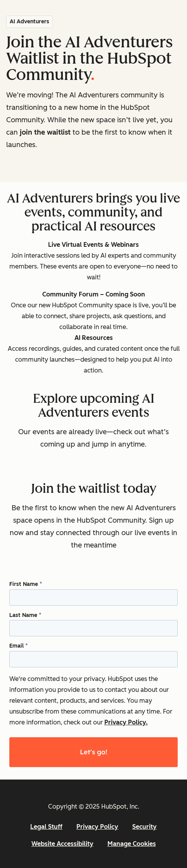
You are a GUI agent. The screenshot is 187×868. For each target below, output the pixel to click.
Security (145, 827)
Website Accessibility (62, 844)
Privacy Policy (97, 827)
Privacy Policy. (126, 722)
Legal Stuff (46, 827)
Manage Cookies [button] (132, 844)
